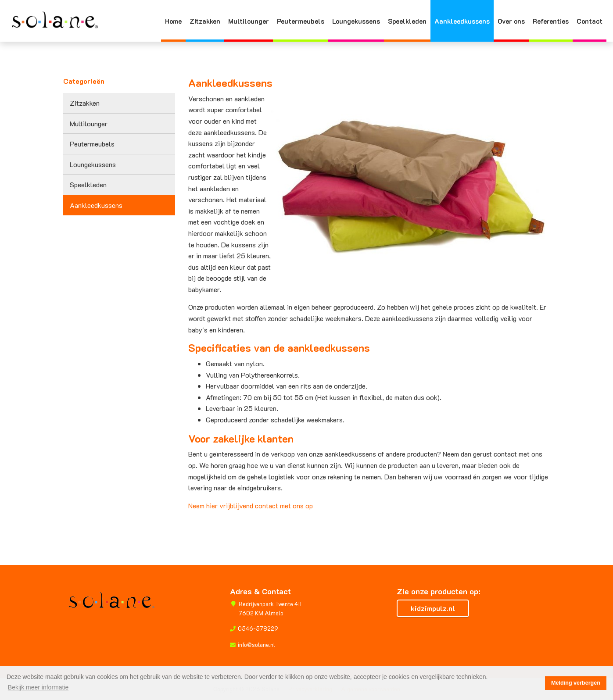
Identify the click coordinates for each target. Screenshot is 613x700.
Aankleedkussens (462, 21)
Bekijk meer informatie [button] (38, 687)
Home (173, 21)
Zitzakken (205, 21)
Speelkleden (407, 21)
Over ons (511, 21)
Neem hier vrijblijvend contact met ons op (251, 505)
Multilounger (249, 21)
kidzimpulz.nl (433, 608)
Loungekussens (356, 21)
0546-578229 (258, 629)
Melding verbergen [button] (576, 683)
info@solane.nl (256, 645)
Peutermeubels (301, 21)
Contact (590, 21)
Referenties (551, 21)
